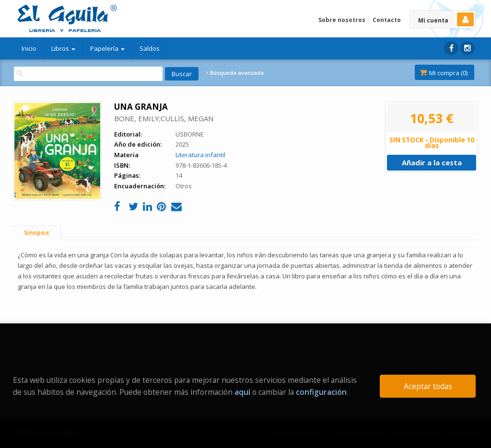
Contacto (387, 20)
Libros (63, 48)
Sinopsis (37, 233)
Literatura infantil (200, 155)
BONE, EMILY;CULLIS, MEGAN (164, 118)
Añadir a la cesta (432, 162)
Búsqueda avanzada (235, 73)
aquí (242, 392)
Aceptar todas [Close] (428, 386)
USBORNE (190, 134)
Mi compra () (444, 73)
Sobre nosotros (342, 20)
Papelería (107, 48)
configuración (321, 392)
